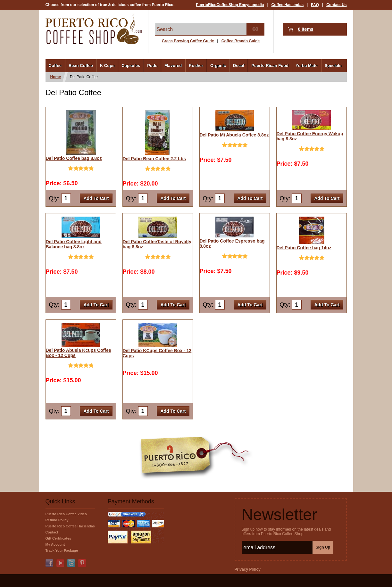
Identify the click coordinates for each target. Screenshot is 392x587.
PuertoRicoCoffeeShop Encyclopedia (230, 5)
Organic (218, 66)
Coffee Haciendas (288, 5)
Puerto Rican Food (270, 66)
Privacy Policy (248, 569)
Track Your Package (62, 550)
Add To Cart (96, 198)
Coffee (55, 66)
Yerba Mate (307, 66)
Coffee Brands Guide (241, 41)
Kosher (196, 66)
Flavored (173, 66)
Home (56, 77)
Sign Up (323, 547)
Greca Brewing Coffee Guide (188, 41)
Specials (333, 66)
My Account (55, 544)
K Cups (107, 66)
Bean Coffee (81, 66)
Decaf (239, 66)
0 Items (305, 29)
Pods (152, 66)
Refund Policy (57, 520)
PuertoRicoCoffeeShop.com (94, 29)
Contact (52, 532)
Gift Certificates (58, 538)
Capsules (131, 66)
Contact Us (336, 5)
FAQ (315, 5)
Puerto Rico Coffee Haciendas (70, 526)
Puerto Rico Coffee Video (66, 514)
